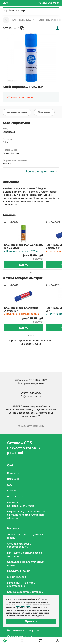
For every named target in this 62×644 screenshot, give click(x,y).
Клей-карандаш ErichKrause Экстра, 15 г (21, 309)
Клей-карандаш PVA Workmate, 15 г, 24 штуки (23, 246)
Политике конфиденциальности (21, 616)
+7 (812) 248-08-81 (31, 393)
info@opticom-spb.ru (31, 396)
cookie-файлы (28, 599)
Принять (31, 621)
